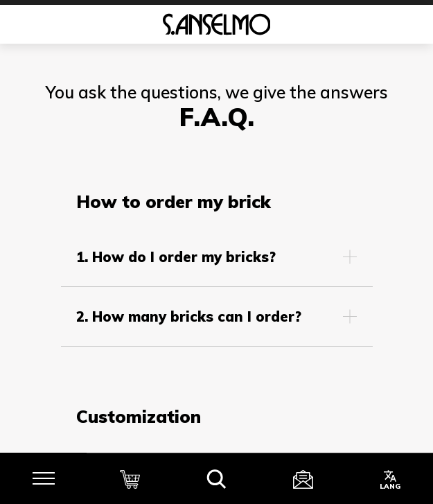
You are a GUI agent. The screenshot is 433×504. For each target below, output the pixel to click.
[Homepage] (216, 24)
